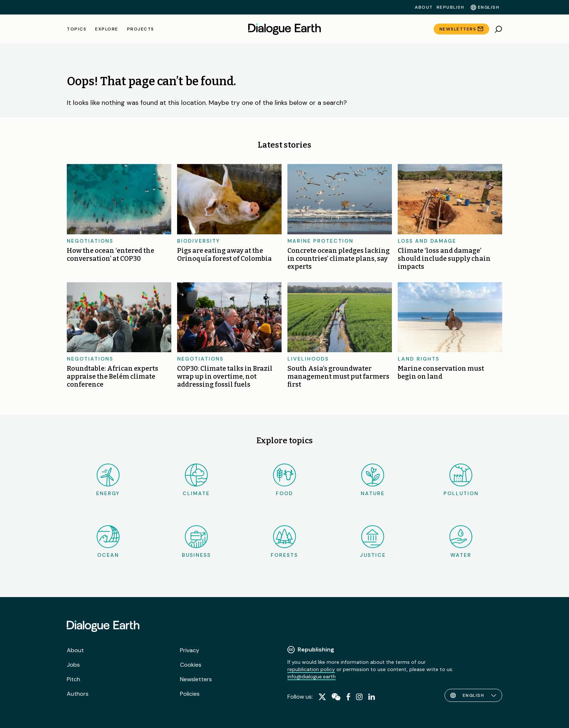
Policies (190, 694)
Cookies (191, 665)
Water (461, 542)
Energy (108, 480)
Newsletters (458, 29)
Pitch (73, 679)
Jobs (73, 665)
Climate (196, 480)
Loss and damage (427, 241)
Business (196, 542)
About (424, 7)
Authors (78, 694)
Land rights (419, 359)
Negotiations (90, 241)
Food (284, 480)
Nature (373, 480)
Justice (373, 542)
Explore (107, 29)
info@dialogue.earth (312, 676)
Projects (141, 29)
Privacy (190, 650)
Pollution (461, 480)
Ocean (108, 542)
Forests (284, 542)
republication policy (311, 669)
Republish (451, 7)
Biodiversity (198, 241)
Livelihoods (308, 359)
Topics (77, 29)
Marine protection (320, 241)
